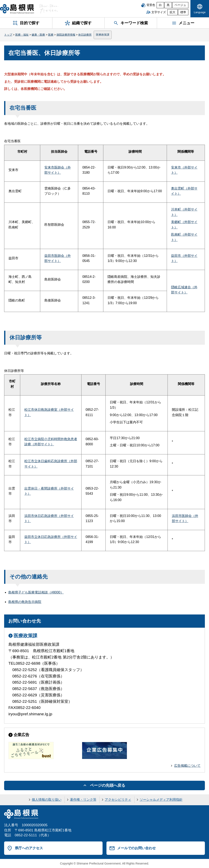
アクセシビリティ (118, 800)
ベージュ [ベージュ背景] (180, 5)
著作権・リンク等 (83, 800)
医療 (51, 35)
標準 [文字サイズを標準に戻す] (183, 12)
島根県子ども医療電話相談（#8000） (36, 592)
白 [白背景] (160, 5)
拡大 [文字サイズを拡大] (172, 12)
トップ (8, 35)
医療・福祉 (22, 35)
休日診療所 (85, 35)
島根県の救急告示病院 (25, 602)
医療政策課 (103, 35)
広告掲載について (187, 766)
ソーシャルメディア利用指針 (161, 800)
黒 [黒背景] (168, 5)
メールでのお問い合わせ (136, 848)
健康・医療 (38, 35)
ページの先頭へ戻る (108, 785)
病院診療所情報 (66, 35)
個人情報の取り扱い (47, 800)
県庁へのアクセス (29, 848)
